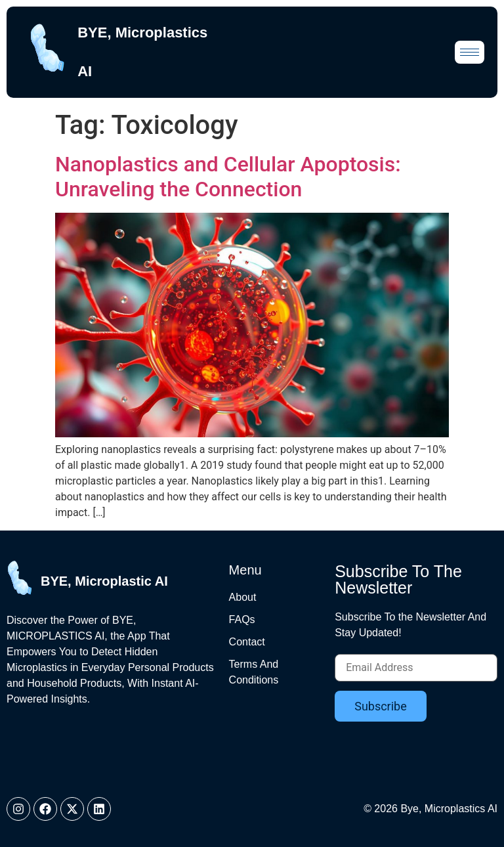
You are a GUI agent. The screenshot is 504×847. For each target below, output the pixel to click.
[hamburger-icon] (470, 52)
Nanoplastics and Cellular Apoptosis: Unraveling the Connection (228, 177)
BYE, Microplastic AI (104, 581)
